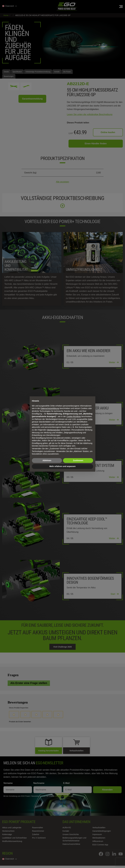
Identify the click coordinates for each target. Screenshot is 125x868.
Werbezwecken (54, 430)
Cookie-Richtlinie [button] (74, 416)
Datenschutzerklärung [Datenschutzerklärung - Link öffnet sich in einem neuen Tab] (50, 408)
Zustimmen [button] (78, 460)
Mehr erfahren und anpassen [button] (62, 466)
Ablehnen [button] (47, 460)
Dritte (90, 419)
